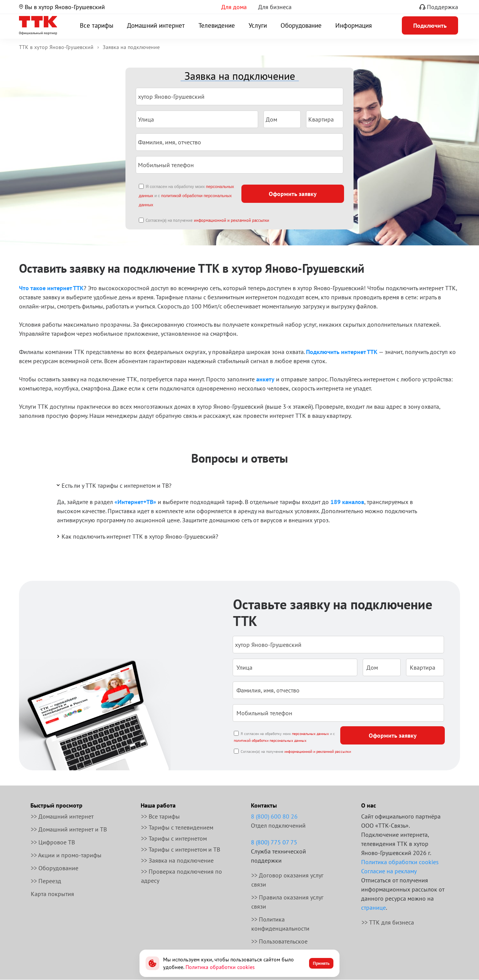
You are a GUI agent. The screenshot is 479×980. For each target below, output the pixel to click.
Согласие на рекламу (389, 871)
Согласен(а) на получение (207, 220)
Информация (354, 25)
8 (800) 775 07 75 (274, 842)
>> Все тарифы (160, 816)
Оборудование (301, 25)
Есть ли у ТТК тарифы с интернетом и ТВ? (113, 485)
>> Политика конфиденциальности (280, 924)
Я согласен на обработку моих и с (186, 196)
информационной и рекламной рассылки (232, 220)
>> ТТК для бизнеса (388, 922)
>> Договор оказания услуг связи (287, 880)
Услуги (258, 25)
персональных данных (310, 734)
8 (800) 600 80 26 (274, 816)
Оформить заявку (293, 194)
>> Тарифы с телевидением (177, 827)
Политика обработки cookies (400, 862)
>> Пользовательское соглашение (279, 946)
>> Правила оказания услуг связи (287, 902)
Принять (321, 963)
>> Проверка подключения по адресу (182, 876)
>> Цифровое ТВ (53, 842)
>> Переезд (46, 881)
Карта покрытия (52, 894)
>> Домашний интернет (62, 816)
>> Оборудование (55, 868)
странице (374, 907)
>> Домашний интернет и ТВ (69, 829)
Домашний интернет (156, 25)
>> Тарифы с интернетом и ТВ (181, 849)
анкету (265, 379)
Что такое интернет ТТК (51, 288)
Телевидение (217, 25)
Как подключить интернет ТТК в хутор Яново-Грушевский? (137, 536)
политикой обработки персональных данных (270, 741)
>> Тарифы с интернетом (174, 838)
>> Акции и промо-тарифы (66, 855)
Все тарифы (97, 25)
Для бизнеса (275, 7)
